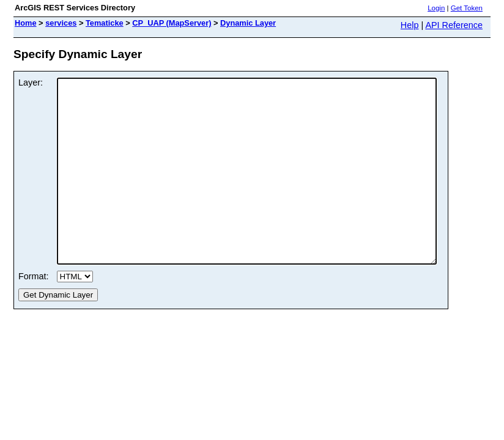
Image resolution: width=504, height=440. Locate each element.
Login (436, 8)
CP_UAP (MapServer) (172, 23)
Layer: (31, 82)
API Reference (454, 25)
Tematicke (105, 23)
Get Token (467, 8)
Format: (34, 313)
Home (26, 23)
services (61, 23)
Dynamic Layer (248, 23)
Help (410, 25)
